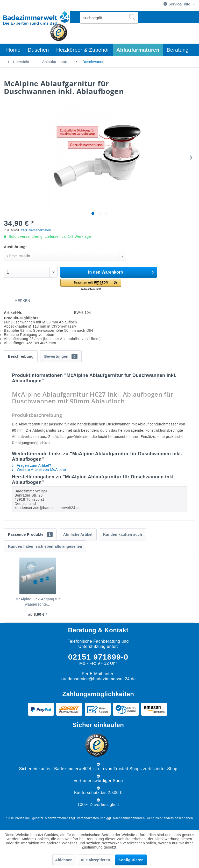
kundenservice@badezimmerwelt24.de (98, 679)
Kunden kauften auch (123, 534)
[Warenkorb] (191, 17)
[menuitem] (109, 18)
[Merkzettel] (165, 17)
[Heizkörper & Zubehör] (83, 50)
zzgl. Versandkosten (36, 230)
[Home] (13, 50)
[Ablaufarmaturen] (138, 50)
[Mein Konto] (178, 17)
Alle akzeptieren (95, 860)
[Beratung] (178, 50)
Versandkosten (88, 818)
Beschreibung (21, 356)
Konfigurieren (131, 860)
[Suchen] (132, 17)
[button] (91, 285)
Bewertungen (61, 356)
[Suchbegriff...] (109, 18)
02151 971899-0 (98, 657)
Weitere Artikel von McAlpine (39, 470)
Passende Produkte (30, 534)
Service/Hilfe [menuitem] (177, 4)
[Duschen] (38, 50)
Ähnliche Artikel (78, 534)
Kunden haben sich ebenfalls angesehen (45, 546)
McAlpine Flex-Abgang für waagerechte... (38, 602)
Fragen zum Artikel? (31, 465)
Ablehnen (64, 860)
